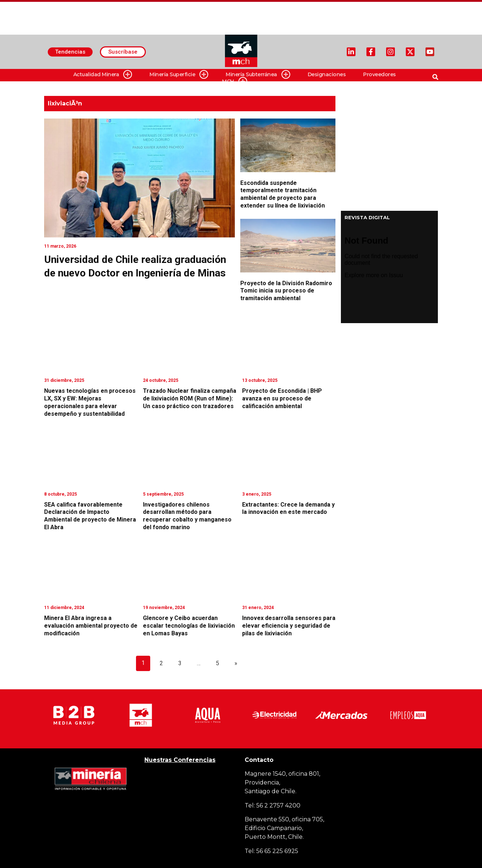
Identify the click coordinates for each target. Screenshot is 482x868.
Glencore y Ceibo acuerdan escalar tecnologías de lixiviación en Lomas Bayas (189, 626)
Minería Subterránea (258, 75)
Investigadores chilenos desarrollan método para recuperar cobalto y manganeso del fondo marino (187, 516)
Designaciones (327, 74)
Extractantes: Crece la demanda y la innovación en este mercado (288, 508)
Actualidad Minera (103, 75)
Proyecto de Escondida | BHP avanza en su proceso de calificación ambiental (282, 398)
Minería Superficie (179, 75)
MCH (235, 82)
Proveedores (380, 74)
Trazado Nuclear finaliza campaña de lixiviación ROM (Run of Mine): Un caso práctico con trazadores (190, 398)
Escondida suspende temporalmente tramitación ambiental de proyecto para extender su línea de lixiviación (283, 194)
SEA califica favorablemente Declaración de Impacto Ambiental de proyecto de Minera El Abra (90, 516)
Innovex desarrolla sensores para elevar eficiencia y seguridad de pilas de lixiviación (289, 626)
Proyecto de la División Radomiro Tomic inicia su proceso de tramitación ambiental (286, 291)
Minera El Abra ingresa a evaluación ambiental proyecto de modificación (91, 626)
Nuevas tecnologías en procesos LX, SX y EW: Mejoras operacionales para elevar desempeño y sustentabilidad (90, 402)
